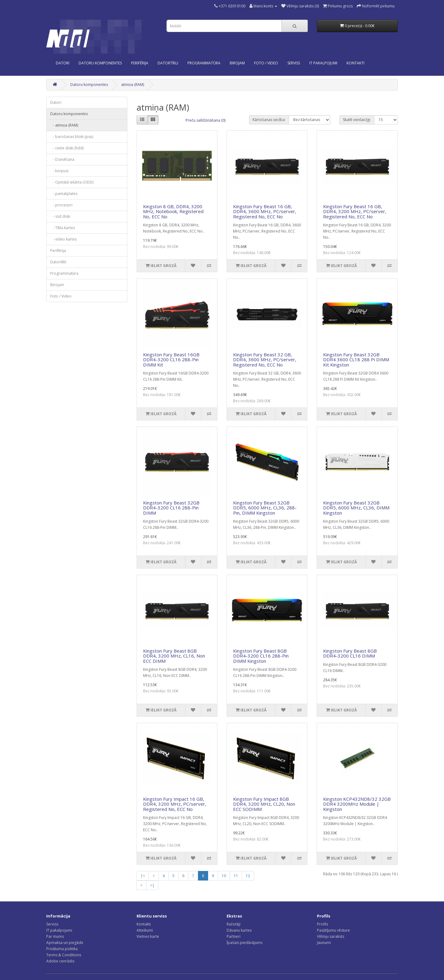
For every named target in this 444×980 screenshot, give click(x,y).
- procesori (61, 205)
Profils (323, 924)
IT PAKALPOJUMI (323, 63)
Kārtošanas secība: (269, 120)
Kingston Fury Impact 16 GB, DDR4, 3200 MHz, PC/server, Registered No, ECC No (175, 804)
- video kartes (64, 239)
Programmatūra (204, 63)
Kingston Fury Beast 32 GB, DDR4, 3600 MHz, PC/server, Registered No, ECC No (265, 360)
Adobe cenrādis (60, 961)
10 (224, 876)
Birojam (237, 63)
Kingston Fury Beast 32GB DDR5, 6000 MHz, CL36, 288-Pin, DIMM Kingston (265, 508)
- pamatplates (64, 194)
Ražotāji (234, 924)
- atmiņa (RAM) (64, 125)
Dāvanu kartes (239, 930)
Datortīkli (168, 63)
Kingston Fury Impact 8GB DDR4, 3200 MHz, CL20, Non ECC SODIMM (264, 804)
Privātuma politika (62, 949)
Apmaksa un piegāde (65, 943)
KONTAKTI (356, 63)
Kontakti (144, 924)
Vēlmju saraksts (331, 936)
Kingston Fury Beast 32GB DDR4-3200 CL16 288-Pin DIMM (171, 508)
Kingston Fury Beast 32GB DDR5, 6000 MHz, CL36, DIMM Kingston (356, 508)
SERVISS (294, 63)
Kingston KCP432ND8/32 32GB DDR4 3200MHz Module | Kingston (357, 804)
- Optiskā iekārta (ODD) (72, 182)
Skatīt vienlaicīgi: (357, 120)
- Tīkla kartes (63, 228)
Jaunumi (324, 943)
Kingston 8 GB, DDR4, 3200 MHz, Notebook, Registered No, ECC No (173, 211)
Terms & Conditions (64, 955)
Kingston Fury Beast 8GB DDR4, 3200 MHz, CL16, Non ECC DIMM (174, 656)
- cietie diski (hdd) (67, 148)
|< (143, 876)
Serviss (52, 924)
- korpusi (59, 171)
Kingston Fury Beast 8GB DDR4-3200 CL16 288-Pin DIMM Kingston (261, 656)
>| (152, 885)
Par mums (55, 936)
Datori (63, 63)
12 (248, 876)
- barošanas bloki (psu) (72, 137)
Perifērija (140, 63)
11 (236, 876)
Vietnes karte (148, 936)
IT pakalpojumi (59, 930)
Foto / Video (266, 63)
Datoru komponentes (100, 63)
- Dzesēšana (62, 159)
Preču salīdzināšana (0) (206, 120)
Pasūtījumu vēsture (333, 930)
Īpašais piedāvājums (245, 943)
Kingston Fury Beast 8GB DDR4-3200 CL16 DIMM (350, 653)
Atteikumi (145, 930)
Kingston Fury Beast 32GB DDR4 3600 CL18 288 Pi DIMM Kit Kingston (356, 360)
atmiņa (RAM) (133, 85)
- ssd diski (60, 216)
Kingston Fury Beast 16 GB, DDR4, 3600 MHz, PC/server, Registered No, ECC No (265, 211)
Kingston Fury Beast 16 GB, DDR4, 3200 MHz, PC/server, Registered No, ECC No (355, 211)
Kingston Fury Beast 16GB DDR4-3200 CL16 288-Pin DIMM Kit (171, 360)
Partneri (234, 936)
